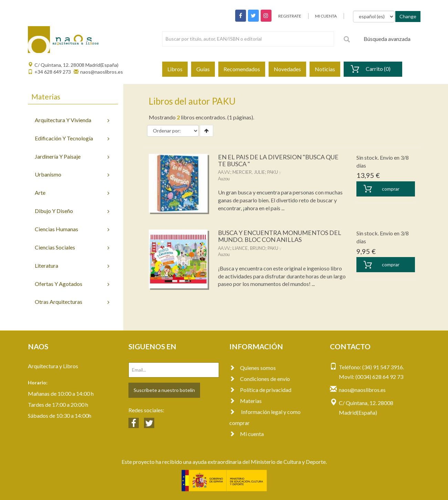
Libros (175, 69)
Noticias (325, 69)
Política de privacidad (260, 390)
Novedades (287, 69)
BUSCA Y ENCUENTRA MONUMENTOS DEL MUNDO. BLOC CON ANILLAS (280, 236)
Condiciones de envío (260, 379)
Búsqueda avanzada (387, 39)
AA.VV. (224, 172)
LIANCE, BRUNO (249, 248)
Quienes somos (253, 368)
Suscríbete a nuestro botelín (164, 390)
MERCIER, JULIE (249, 172)
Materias (246, 401)
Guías (203, 69)
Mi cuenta (247, 434)
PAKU (273, 172)
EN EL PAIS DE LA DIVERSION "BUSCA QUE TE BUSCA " (278, 160)
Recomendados (242, 69)
